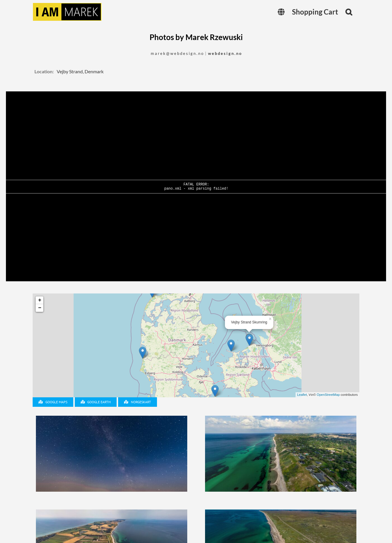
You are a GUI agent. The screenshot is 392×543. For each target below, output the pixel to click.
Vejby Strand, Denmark (80, 71)
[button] (349, 12)
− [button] (40, 308)
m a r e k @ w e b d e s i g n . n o (177, 53)
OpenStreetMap (328, 395)
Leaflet (302, 395)
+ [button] (40, 300)
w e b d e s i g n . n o (225, 53)
